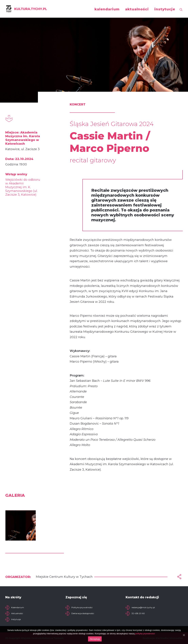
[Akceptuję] (184, 635)
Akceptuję (95, 639)
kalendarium (107, 9)
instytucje (165, 9)
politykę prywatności (145, 634)
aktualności (137, 9)
